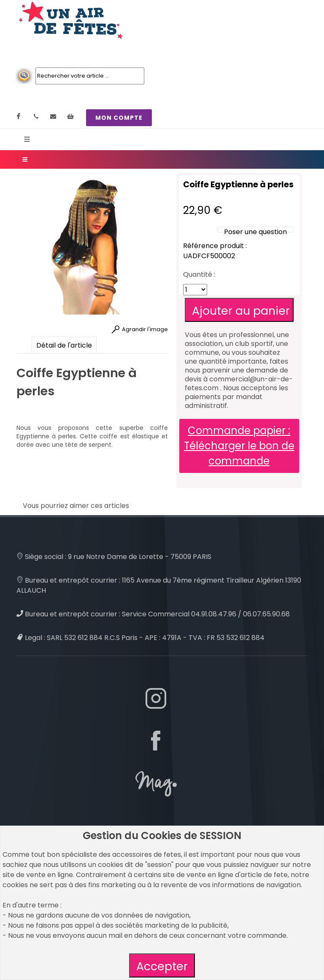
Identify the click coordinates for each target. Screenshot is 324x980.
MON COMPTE (119, 118)
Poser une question (255, 232)
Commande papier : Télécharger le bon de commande (239, 446)
